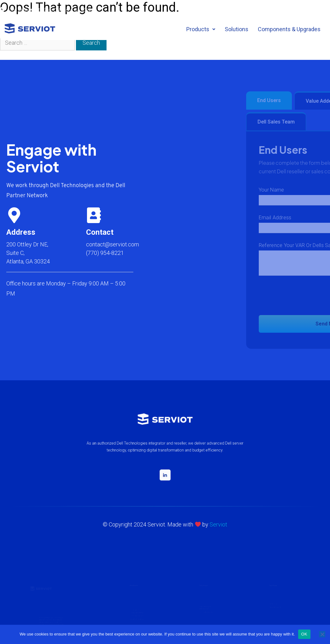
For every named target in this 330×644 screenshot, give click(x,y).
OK (304, 634)
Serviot (218, 524)
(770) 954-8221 (105, 253)
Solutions (237, 29)
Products (201, 29)
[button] (201, 29)
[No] (322, 634)
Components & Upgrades (289, 29)
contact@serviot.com (113, 244)
